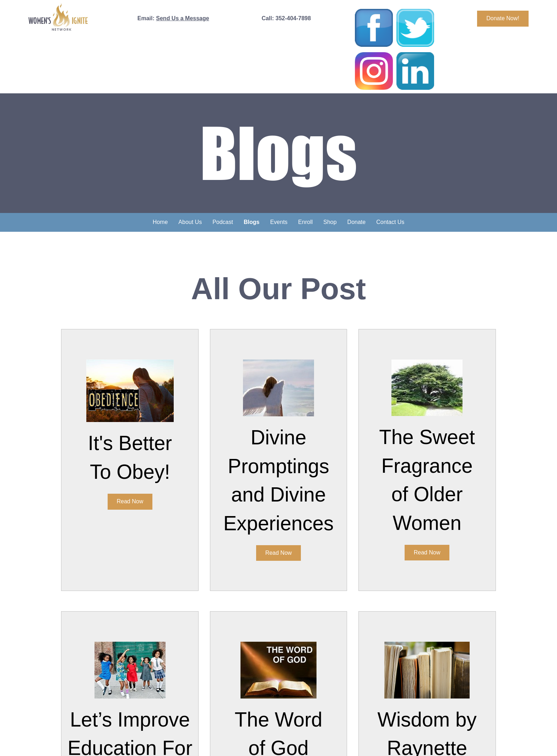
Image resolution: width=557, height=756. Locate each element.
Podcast (223, 222)
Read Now (130, 501)
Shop (330, 222)
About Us (190, 222)
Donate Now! (503, 18)
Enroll (305, 222)
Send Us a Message (182, 18)
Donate (357, 222)
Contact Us (390, 222)
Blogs (252, 222)
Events (279, 222)
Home (160, 222)
